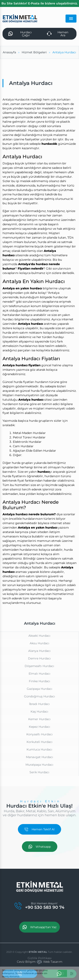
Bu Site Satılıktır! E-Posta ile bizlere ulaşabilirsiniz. (39, 3)
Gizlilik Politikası (40, 958)
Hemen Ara (58, 34)
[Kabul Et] (62, 973)
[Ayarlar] (72, 973)
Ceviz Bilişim (26, 962)
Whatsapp (40, 847)
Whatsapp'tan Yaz (39, 927)
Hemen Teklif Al (39, 829)
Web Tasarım (53, 962)
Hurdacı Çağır (20, 34)
